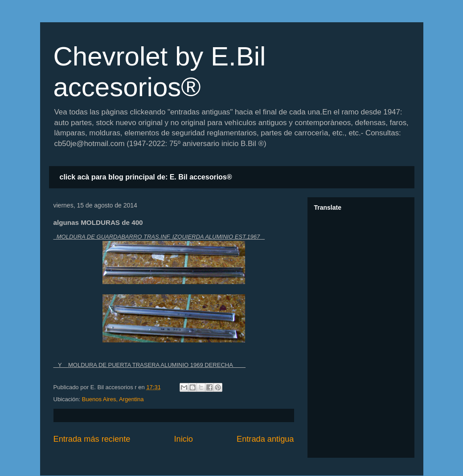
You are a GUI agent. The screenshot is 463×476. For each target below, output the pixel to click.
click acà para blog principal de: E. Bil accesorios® (146, 177)
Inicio (183, 439)
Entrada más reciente (92, 439)
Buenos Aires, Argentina (113, 399)
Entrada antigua (265, 439)
